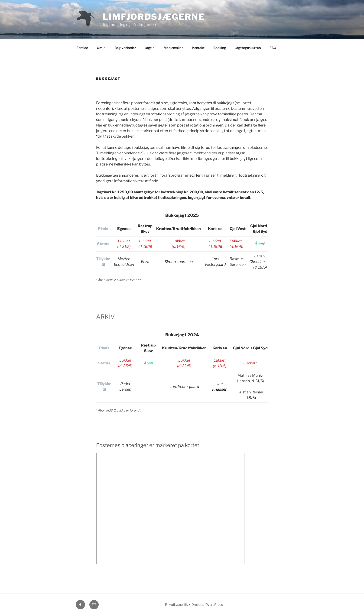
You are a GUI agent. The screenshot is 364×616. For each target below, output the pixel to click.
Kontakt (198, 48)
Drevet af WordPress (207, 605)
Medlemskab (174, 48)
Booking (220, 48)
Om (102, 48)
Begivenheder (125, 48)
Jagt (150, 48)
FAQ (273, 48)
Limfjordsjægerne (154, 17)
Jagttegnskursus (248, 48)
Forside (82, 48)
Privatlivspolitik (176, 605)
